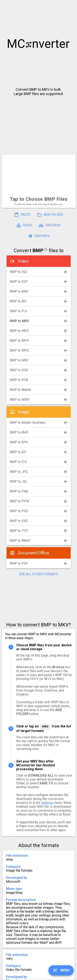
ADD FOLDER (50, 215)
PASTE (22, 215)
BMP (38, 251)
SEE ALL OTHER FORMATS (39, 574)
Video (23, 261)
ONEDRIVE (50, 226)
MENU (61, 970)
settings (47, 803)
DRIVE (24, 226)
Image (24, 412)
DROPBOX (39, 236)
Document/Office (34, 553)
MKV (45, 726)
